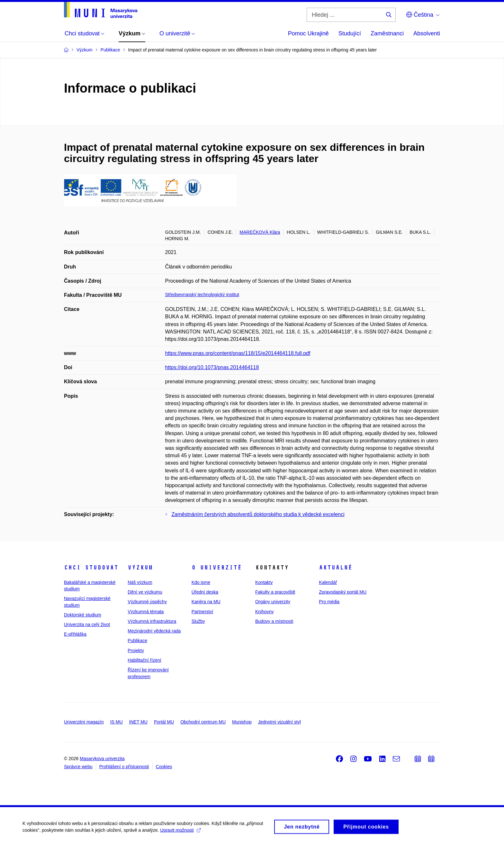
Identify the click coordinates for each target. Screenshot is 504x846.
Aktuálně (336, 568)
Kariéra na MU (206, 602)
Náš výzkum (140, 582)
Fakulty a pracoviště (275, 592)
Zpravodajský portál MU (343, 592)
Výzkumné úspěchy (147, 602)
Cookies (164, 767)
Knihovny (265, 612)
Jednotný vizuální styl (279, 722)
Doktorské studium (83, 615)
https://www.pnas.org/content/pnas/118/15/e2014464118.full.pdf (238, 353)
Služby (198, 621)
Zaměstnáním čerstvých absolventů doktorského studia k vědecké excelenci (258, 514)
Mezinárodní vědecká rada (154, 631)
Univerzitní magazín (84, 722)
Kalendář (328, 582)
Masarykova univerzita (102, 759)
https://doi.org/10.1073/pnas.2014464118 (212, 367)
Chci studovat (91, 568)
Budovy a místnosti (274, 621)
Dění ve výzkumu (145, 592)
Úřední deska (205, 592)
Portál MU (164, 722)
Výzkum (140, 568)
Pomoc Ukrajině (308, 33)
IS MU (117, 722)
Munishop (242, 722)
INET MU (138, 722)
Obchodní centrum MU (203, 722)
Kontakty (264, 582)
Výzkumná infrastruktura (152, 621)
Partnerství (203, 612)
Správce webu (78, 767)
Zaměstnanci (387, 33)
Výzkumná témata (146, 612)
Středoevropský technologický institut (202, 295)
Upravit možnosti (180, 833)
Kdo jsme (201, 582)
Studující (350, 33)
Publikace (137, 641)
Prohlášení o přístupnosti (124, 767)
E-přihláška (75, 634)
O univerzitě (217, 568)
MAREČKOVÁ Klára (260, 232)
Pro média (329, 602)
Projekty (136, 650)
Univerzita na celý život (87, 624)
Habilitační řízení (144, 660)
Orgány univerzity (273, 602)
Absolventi (427, 33)
